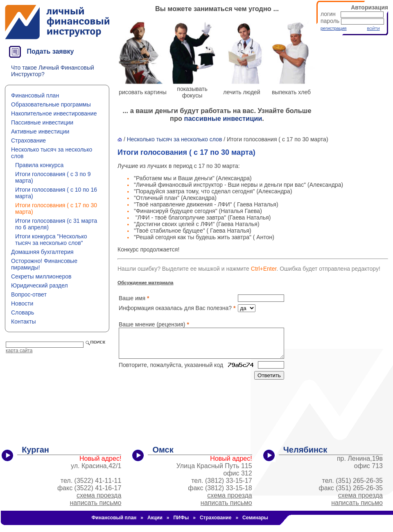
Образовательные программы (51, 104)
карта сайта (19, 351)
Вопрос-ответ (29, 294)
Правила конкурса (39, 165)
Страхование (28, 140)
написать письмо (96, 503)
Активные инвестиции (40, 131)
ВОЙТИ (373, 29)
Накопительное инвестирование (54, 113)
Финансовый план (35, 95)
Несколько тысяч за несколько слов (175, 139)
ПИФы (181, 518)
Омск (163, 450)
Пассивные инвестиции (42, 122)
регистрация (334, 28)
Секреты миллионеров (41, 276)
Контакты (23, 321)
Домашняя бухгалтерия (42, 252)
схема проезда (99, 495)
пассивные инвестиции (223, 118)
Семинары (255, 518)
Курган (35, 450)
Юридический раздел (40, 285)
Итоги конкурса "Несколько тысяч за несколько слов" (51, 240)
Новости (22, 303)
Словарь (23, 312)
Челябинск (305, 450)
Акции (155, 518)
